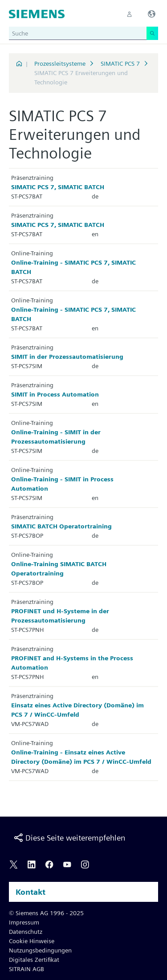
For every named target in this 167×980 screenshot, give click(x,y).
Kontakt (31, 892)
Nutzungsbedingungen (40, 950)
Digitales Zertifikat (34, 960)
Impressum (24, 922)
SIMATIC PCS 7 (120, 63)
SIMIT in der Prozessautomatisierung (67, 357)
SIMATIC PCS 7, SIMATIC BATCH (58, 187)
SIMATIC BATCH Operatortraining (61, 526)
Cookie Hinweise (32, 941)
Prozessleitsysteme (60, 63)
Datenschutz (26, 932)
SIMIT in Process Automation (55, 394)
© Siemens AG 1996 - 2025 (46, 913)
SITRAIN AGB (26, 969)
